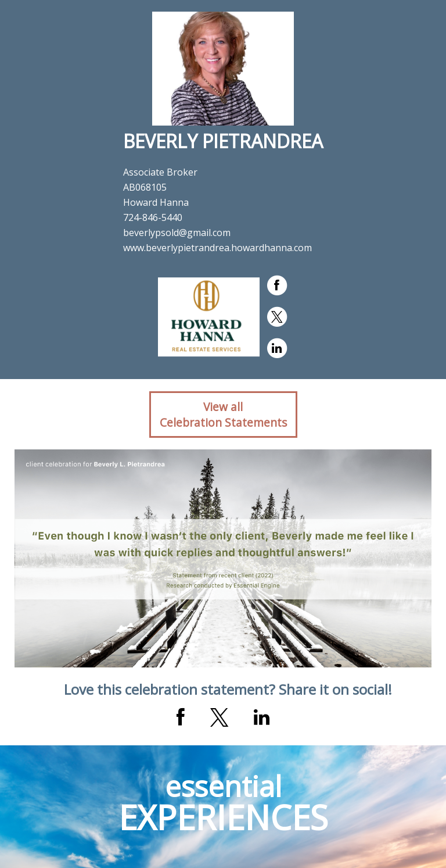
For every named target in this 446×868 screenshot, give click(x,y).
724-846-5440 (153, 217)
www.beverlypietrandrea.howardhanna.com (217, 248)
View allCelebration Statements (223, 415)
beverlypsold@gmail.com (177, 233)
